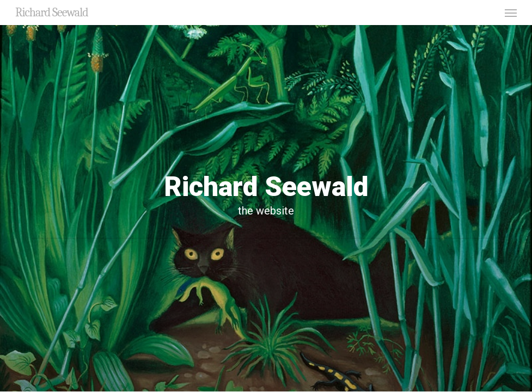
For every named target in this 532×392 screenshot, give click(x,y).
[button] (511, 13)
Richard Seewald (52, 13)
